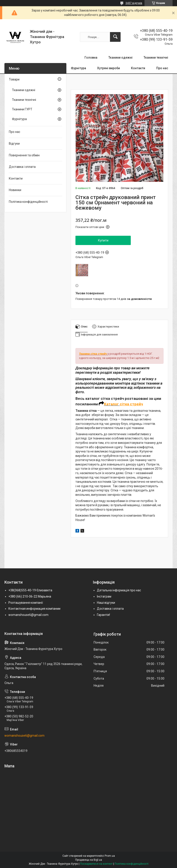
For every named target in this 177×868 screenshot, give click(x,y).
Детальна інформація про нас (119, 590)
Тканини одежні (120, 57)
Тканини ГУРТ (22, 109)
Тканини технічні (156, 57)
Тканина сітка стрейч (93, 354)
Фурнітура (78, 68)
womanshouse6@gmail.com (28, 615)
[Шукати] (115, 37)
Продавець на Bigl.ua (89, 860)
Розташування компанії (26, 603)
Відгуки (14, 144)
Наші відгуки (106, 603)
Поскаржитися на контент (96, 864)
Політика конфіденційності (28, 202)
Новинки (15, 190)
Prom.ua (110, 856)
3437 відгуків (134, 3)
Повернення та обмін (24, 155)
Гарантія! (103, 615)
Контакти (138, 68)
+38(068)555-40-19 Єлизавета (30, 590)
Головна (91, 57)
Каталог (112, 404)
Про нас (162, 68)
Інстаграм (104, 596)
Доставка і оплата (22, 167)
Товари (14, 79)
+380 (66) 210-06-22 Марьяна (30, 596)
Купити (103, 240)
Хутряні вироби (109, 68)
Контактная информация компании (34, 609)
